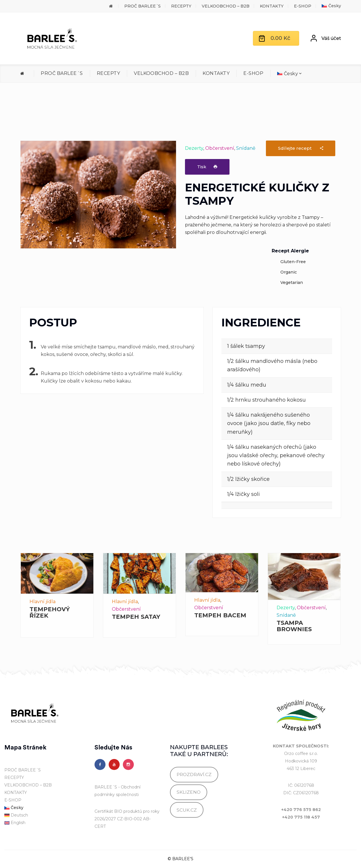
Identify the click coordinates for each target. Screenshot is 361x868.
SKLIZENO (189, 792)
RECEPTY (181, 6)
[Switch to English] (45, 823)
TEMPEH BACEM (220, 615)
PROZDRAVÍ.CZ (194, 774)
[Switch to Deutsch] (45, 815)
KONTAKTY (272, 6)
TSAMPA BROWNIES (294, 626)
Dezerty (194, 148)
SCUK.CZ (187, 810)
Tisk (207, 167)
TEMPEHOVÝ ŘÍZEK (50, 612)
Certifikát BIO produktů (118, 811)
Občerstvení (220, 148)
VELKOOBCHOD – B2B (226, 6)
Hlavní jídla (42, 602)
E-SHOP (303, 6)
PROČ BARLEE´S (142, 6)
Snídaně (246, 148)
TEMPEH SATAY (136, 617)
